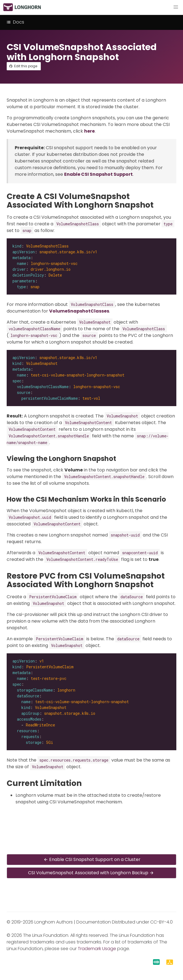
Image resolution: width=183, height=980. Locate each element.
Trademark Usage (97, 949)
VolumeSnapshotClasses (79, 311)
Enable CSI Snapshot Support (98, 174)
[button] (176, 7)
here (89, 131)
